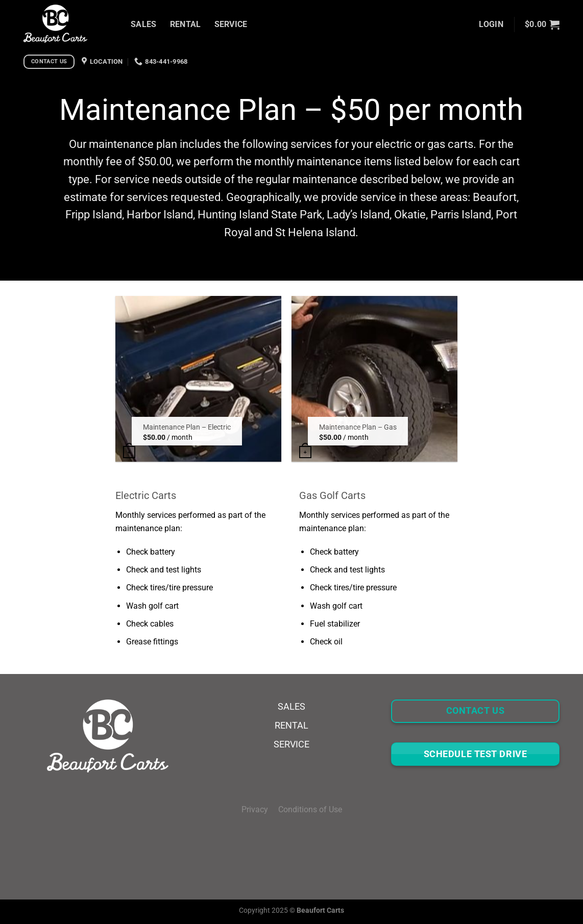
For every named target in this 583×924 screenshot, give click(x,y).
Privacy (260, 809)
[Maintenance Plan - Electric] (198, 379)
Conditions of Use (310, 809)
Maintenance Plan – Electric (187, 427)
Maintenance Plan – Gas (358, 427)
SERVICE (231, 24)
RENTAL (186, 24)
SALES (144, 24)
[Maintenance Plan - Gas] (374, 379)
